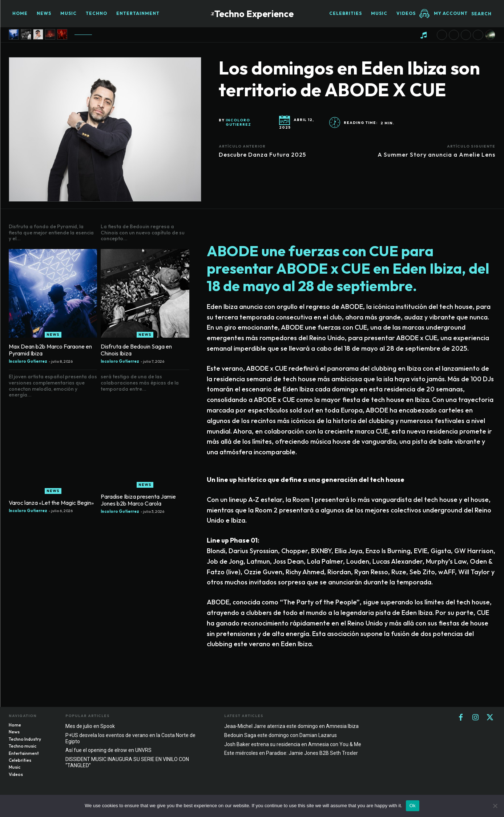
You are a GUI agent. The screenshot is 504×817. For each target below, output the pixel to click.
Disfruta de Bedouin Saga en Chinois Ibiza (136, 351)
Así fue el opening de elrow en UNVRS (108, 752)
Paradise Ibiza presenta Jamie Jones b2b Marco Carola (138, 501)
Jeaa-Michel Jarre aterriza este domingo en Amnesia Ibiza (291, 728)
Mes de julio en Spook (90, 728)
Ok (413, 806)
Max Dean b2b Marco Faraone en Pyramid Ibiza (50, 351)
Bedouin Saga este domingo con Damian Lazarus (281, 737)
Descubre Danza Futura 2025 (262, 154)
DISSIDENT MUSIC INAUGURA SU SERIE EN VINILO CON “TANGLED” (127, 764)
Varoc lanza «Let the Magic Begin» (51, 504)
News (53, 336)
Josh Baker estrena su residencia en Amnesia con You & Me (293, 746)
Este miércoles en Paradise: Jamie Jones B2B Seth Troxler (291, 755)
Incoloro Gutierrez (238, 122)
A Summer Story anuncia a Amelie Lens (436, 154)
